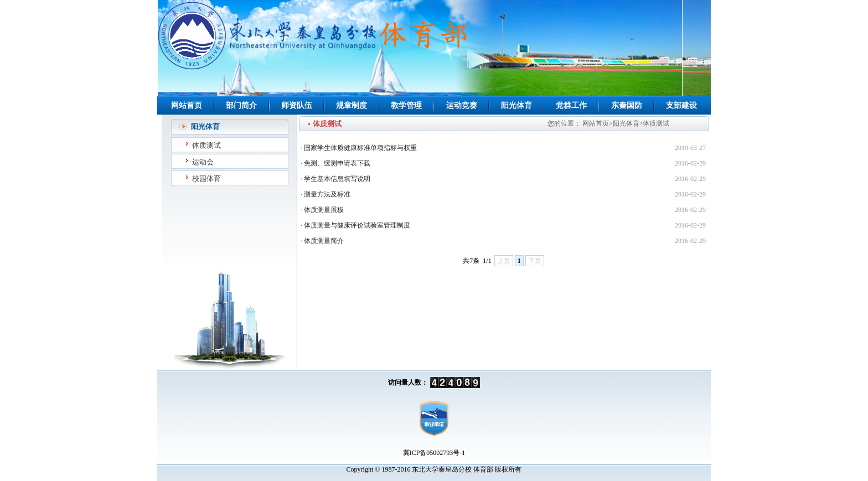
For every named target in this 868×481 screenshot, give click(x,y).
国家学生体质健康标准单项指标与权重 (360, 148)
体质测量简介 (324, 241)
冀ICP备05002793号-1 (434, 453)
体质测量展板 (324, 210)
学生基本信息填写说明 (337, 179)
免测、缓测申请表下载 (337, 163)
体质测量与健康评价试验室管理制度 (357, 225)
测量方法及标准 (327, 194)
